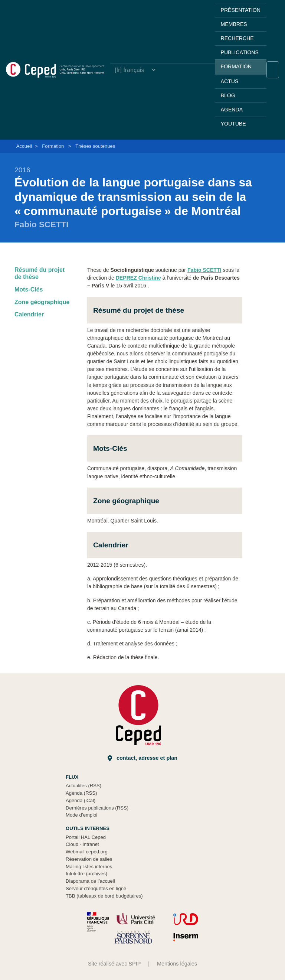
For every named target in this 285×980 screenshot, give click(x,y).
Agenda (232, 110)
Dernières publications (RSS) (97, 808)
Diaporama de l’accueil (90, 881)
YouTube (233, 124)
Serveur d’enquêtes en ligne (96, 888)
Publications (240, 52)
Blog (228, 95)
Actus (230, 81)
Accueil (24, 146)
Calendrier (29, 314)
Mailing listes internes (89, 867)
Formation (236, 66)
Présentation (241, 10)
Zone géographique (42, 302)
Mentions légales (177, 964)
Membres (234, 24)
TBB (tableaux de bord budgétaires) (104, 896)
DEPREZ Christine (138, 278)
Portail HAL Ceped (86, 837)
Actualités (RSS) (83, 786)
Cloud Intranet (82, 844)
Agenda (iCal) (81, 800)
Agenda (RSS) (81, 793)
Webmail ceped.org (87, 852)
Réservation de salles (89, 859)
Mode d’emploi (81, 815)
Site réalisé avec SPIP (114, 964)
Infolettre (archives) (86, 874)
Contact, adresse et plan (142, 758)
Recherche (237, 38)
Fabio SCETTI (204, 270)
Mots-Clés (29, 289)
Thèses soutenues (95, 146)
